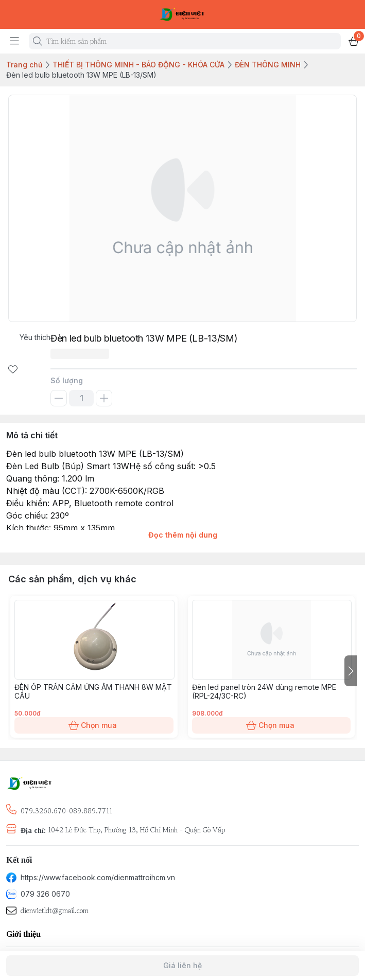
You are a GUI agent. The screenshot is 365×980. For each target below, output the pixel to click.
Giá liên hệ (182, 966)
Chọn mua (94, 725)
